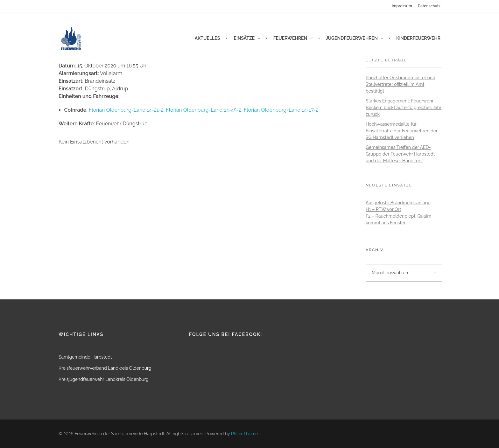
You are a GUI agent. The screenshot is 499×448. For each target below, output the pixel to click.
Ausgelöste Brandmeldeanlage (398, 203)
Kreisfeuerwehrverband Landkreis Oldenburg (105, 368)
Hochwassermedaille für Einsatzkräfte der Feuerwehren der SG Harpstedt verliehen (402, 131)
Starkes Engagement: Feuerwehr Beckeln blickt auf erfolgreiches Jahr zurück (404, 108)
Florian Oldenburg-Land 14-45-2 (204, 110)
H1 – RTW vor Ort (383, 209)
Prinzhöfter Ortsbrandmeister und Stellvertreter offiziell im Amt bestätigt (401, 84)
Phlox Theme (245, 434)
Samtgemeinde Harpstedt (85, 357)
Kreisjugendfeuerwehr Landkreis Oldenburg (104, 379)
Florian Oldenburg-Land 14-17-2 (281, 110)
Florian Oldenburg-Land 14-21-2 (126, 110)
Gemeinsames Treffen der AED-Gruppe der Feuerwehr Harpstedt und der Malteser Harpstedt (400, 154)
